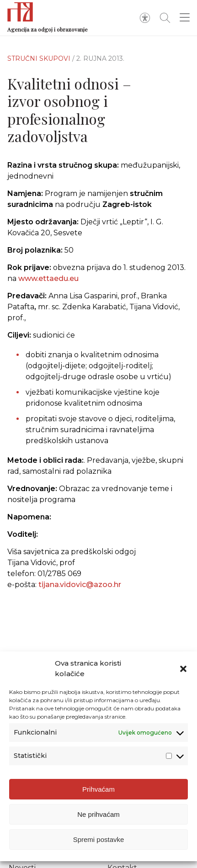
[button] (183, 669)
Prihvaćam (98, 789)
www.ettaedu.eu (48, 278)
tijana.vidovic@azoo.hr (80, 590)
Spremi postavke (99, 839)
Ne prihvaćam (98, 814)
